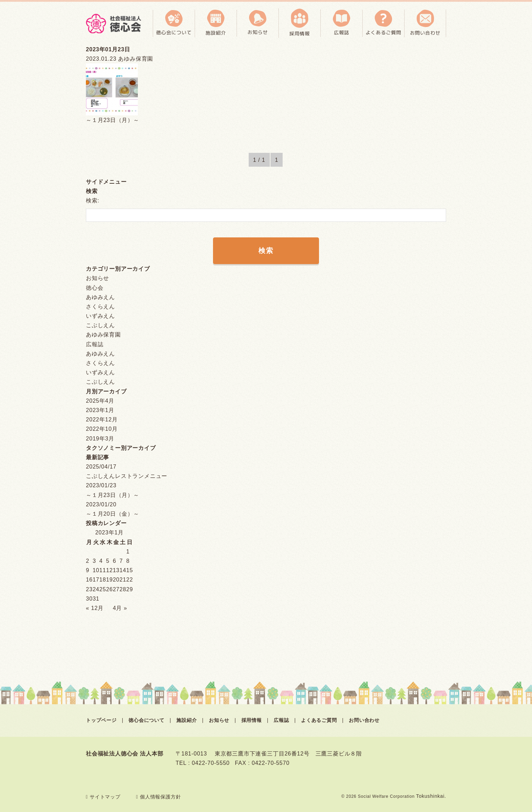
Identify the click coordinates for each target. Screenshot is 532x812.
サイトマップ (103, 797)
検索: (93, 200)
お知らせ (97, 278)
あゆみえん (100, 297)
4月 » (120, 608)
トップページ (101, 720)
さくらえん (100, 307)
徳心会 (95, 288)
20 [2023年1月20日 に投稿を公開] (116, 580)
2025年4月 (100, 401)
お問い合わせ (364, 720)
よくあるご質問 (319, 720)
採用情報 (252, 720)
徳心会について (147, 720)
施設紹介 (187, 720)
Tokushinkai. (431, 796)
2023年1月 (100, 410)
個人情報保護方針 (158, 797)
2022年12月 (102, 420)
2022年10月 (102, 429)
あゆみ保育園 (103, 335)
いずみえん (100, 316)
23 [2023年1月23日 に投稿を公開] (89, 589)
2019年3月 (100, 439)
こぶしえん (100, 325)
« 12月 (95, 608)
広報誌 (95, 344)
